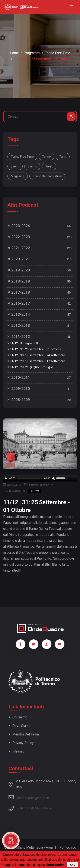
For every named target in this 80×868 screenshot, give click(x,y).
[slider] (30, 478)
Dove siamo (20, 726)
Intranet (16, 751)
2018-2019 (19, 281)
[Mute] (54, 478)
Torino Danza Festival (47, 176)
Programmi (32, 53)
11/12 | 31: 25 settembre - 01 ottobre (34, 349)
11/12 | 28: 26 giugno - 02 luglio (30, 367)
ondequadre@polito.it (29, 797)
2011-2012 (19, 337)
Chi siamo (18, 717)
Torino (47, 157)
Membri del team (24, 734)
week (49, 166)
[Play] (6, 478)
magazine (18, 176)
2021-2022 (19, 248)
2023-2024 (19, 226)
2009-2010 (19, 389)
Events (32, 166)
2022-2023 (19, 237)
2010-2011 (19, 377)
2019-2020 (19, 270)
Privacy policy (21, 743)
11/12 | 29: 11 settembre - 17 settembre (36, 361)
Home (14, 53)
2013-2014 (19, 314)
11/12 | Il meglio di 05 (23, 343)
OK (73, 865)
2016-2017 (19, 303)
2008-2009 (19, 400)
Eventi (15, 166)
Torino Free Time (58, 53)
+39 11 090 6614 (30, 808)
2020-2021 (19, 259)
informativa (56, 865)
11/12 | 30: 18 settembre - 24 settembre (36, 355)
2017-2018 (19, 292)
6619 (48, 808)
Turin (63, 157)
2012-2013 (19, 325)
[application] (40, 478)
